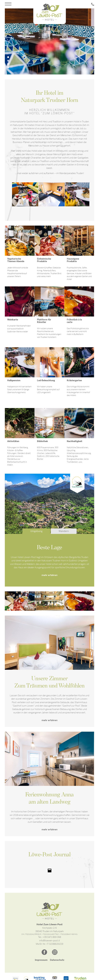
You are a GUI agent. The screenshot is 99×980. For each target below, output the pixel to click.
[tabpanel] (49, 41)
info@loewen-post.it (49, 941)
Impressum (41, 960)
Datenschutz (57, 960)
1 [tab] (8, 57)
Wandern (64, 531)
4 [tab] (8, 68)
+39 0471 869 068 (52, 937)
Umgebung (36, 531)
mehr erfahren (49, 575)
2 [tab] (8, 61)
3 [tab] (8, 64)
